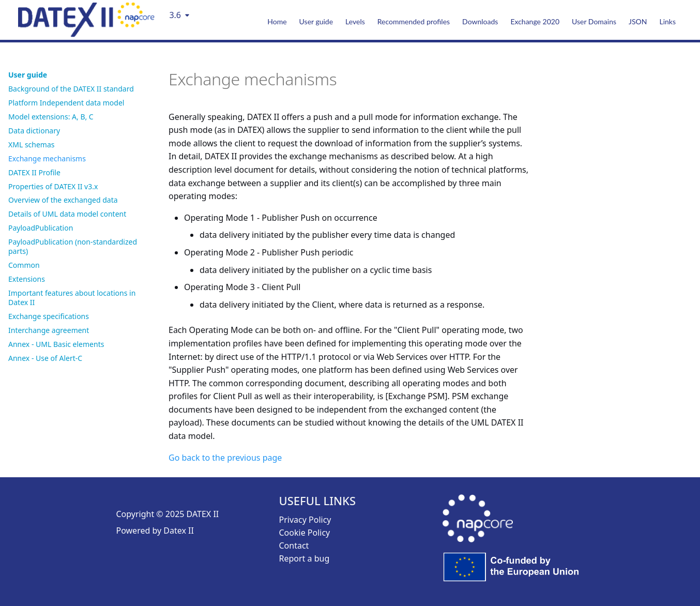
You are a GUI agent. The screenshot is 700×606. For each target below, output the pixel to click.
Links (667, 21)
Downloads (480, 21)
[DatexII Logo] (86, 34)
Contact (294, 546)
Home (277, 21)
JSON (638, 21)
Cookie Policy (305, 533)
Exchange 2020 (535, 21)
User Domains (594, 21)
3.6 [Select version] (175, 15)
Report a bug (305, 558)
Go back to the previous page (225, 458)
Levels (355, 21)
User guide (316, 21)
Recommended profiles (414, 21)
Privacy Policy (305, 520)
